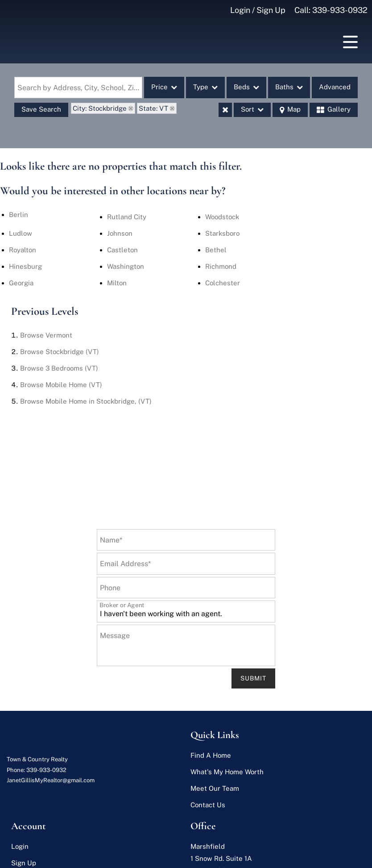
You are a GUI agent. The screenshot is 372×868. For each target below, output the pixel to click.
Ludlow (21, 233)
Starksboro (222, 233)
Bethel (216, 250)
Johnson (120, 233)
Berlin (19, 215)
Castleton (122, 250)
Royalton (23, 250)
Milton (117, 283)
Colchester (223, 283)
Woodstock (222, 217)
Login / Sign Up (258, 10)
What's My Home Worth (227, 772)
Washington (126, 266)
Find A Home (211, 755)
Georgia (21, 283)
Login (20, 846)
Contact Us (208, 805)
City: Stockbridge (100, 108)
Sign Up (24, 863)
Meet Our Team (215, 788)
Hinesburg (25, 266)
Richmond (221, 266)
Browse (46, 335)
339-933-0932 (340, 10)
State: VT (153, 108)
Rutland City (127, 217)
